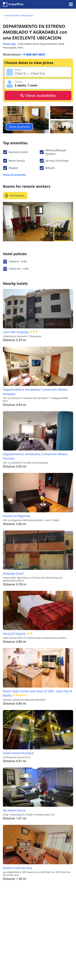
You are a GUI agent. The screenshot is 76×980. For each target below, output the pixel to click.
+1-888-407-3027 (34, 54)
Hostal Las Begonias (17, 516)
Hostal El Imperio (15, 634)
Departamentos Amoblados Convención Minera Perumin (35, 456)
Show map (9, 44)
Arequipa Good (13, 573)
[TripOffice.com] (13, 4)
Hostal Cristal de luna (17, 868)
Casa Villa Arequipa (16, 332)
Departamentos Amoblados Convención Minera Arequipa (35, 392)
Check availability (38, 95)
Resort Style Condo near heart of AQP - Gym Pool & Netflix (38, 693)
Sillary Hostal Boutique (18, 753)
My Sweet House (14, 810)
